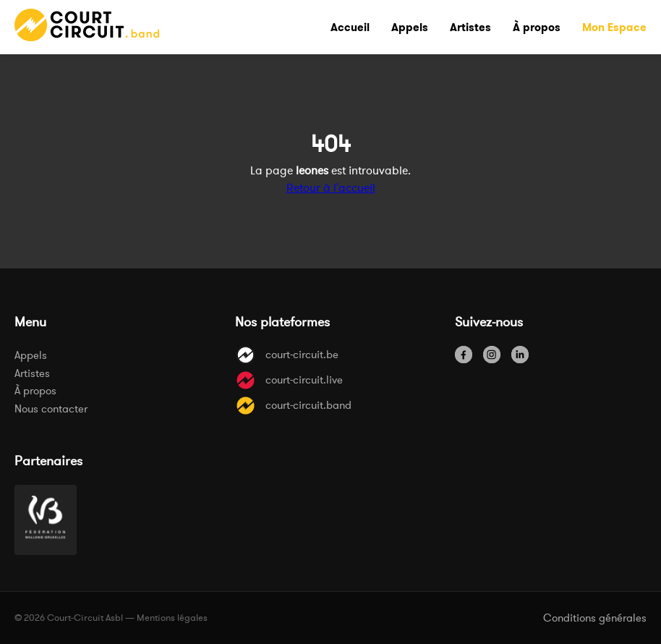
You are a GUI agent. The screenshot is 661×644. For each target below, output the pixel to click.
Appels (31, 355)
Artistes (32, 373)
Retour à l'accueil (331, 187)
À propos (35, 390)
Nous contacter (51, 408)
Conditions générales (595, 618)
